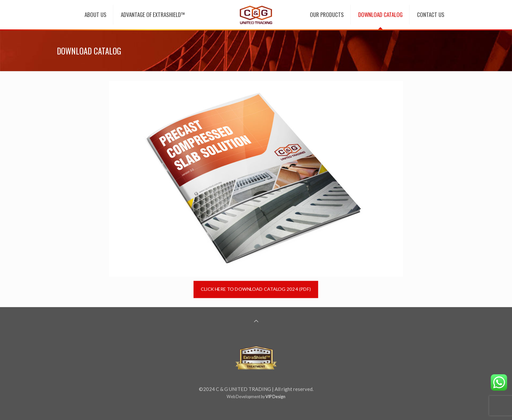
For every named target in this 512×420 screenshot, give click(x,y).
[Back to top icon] (256, 321)
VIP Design (275, 397)
